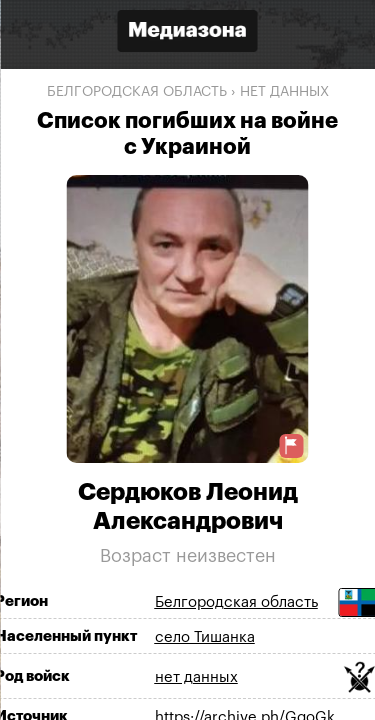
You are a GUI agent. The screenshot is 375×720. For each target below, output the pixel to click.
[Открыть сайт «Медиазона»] (188, 33)
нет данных (284, 92)
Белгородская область (137, 92)
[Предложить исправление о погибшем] (291, 445)
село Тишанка (205, 637)
